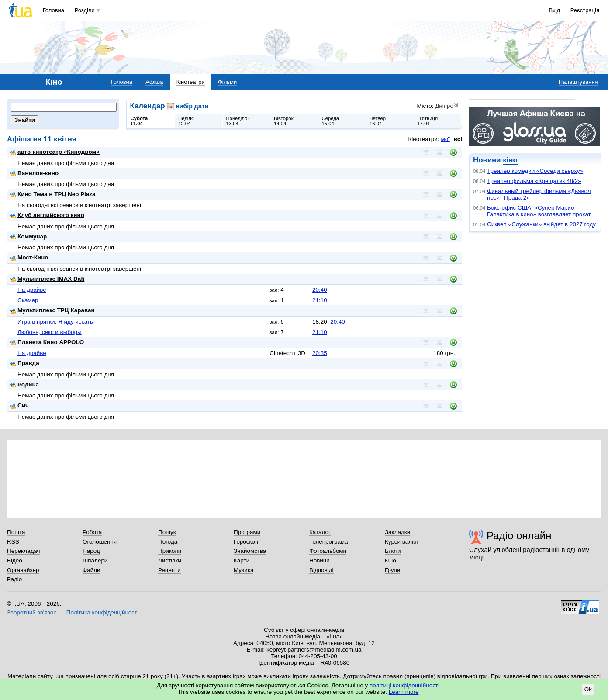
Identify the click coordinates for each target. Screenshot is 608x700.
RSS (13, 542)
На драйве (32, 290)
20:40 (320, 290)
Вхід (555, 10)
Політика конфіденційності (102, 612)
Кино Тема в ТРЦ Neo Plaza (53, 194)
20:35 (320, 353)
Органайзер (23, 570)
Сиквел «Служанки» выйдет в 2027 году (541, 224)
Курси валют (402, 542)
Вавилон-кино (35, 173)
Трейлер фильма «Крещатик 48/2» (534, 181)
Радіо (14, 579)
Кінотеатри (191, 82)
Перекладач (23, 551)
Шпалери (95, 560)
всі (458, 139)
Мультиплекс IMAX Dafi (47, 279)
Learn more (404, 692)
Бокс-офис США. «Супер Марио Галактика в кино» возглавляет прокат (539, 211)
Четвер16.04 (378, 121)
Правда (25, 363)
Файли (92, 570)
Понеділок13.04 (238, 121)
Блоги (393, 551)
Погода (168, 542)
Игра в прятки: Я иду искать (55, 322)
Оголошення (100, 542)
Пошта (16, 532)
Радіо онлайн (519, 536)
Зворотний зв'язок (31, 612)
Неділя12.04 (186, 121)
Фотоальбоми (328, 551)
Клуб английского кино (47, 215)
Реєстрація (585, 10)
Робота (92, 532)
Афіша (154, 82)
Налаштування (578, 82)
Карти (242, 560)
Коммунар (29, 236)
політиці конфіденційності (404, 685)
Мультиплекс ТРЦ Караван (53, 310)
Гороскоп (246, 542)
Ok (588, 689)
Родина (25, 384)
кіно (510, 160)
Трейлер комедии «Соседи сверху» (535, 171)
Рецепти (169, 570)
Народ (91, 551)
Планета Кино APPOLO (47, 342)
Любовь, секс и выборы (50, 332)
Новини (320, 560)
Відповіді (321, 570)
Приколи (170, 551)
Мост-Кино (29, 257)
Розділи (85, 10)
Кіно (390, 560)
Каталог (320, 532)
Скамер (28, 300)
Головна (54, 10)
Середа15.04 (331, 121)
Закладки (397, 532)
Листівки (170, 560)
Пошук (167, 532)
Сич (20, 405)
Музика (244, 570)
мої (445, 139)
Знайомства (250, 551)
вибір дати (192, 106)
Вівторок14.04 (284, 121)
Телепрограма (329, 542)
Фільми (227, 82)
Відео (15, 560)
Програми (247, 532)
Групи (392, 570)
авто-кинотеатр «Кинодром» (55, 152)
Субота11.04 (139, 121)
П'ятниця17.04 (428, 121)
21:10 (320, 300)
